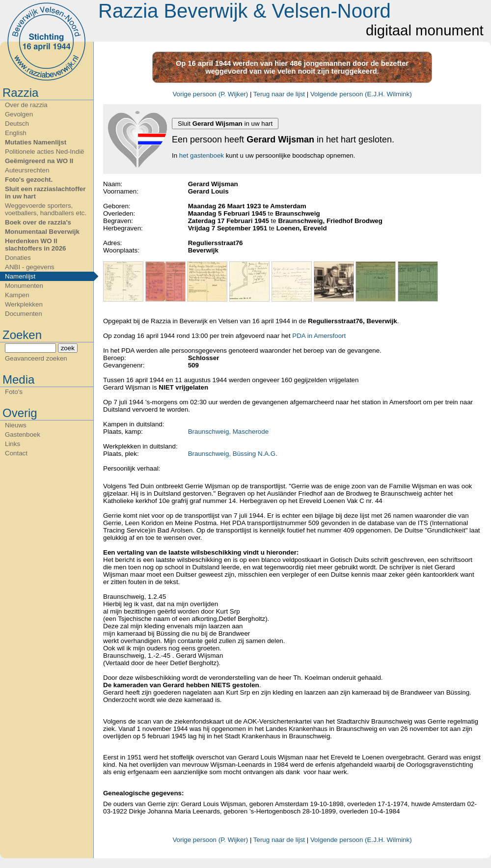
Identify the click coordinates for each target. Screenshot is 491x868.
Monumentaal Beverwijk (42, 232)
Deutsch (17, 124)
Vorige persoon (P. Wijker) (210, 94)
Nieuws (16, 425)
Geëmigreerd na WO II (39, 161)
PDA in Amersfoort (319, 336)
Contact (16, 453)
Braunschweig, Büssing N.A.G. (233, 454)
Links (13, 444)
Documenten (24, 314)
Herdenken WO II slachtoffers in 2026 (35, 245)
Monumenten (24, 286)
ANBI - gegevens (30, 267)
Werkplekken (24, 304)
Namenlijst (20, 276)
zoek (68, 348)
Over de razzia (26, 105)
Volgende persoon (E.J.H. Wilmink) (361, 94)
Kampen (17, 295)
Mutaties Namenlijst (36, 142)
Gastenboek (23, 434)
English (16, 133)
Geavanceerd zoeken (36, 358)
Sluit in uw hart (225, 124)
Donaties (18, 258)
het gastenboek (202, 155)
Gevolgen (19, 114)
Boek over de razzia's (38, 222)
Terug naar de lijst (279, 94)
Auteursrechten (27, 170)
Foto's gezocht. (29, 180)
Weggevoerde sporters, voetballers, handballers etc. (46, 209)
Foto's (14, 392)
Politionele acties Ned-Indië (45, 152)
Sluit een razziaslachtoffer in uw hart (45, 193)
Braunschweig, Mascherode (228, 432)
